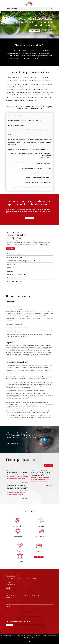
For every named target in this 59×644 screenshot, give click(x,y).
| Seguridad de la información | (52, 636)
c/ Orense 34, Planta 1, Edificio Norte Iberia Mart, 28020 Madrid (14, 591)
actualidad (47, 31)
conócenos (35, 31)
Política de (41, 636)
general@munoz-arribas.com (10, 588)
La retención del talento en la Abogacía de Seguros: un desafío (17, 472)
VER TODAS (48, 465)
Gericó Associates (16, 636)
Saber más (10, 249)
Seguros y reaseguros (15, 254)
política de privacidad (31, 636)
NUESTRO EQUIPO (12, 443)
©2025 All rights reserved (29, 637)
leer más (25, 483)
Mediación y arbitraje (14, 281)
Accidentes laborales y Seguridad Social (21, 261)
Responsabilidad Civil (15, 257)
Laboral (10, 271)
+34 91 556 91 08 (8, 585)
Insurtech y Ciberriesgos (16, 278)
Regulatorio (11, 264)
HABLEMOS (29, 218)
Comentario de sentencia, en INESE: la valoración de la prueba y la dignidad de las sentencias (18, 487)
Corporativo (11, 268)
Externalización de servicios (17, 274)
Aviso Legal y (24, 636)
